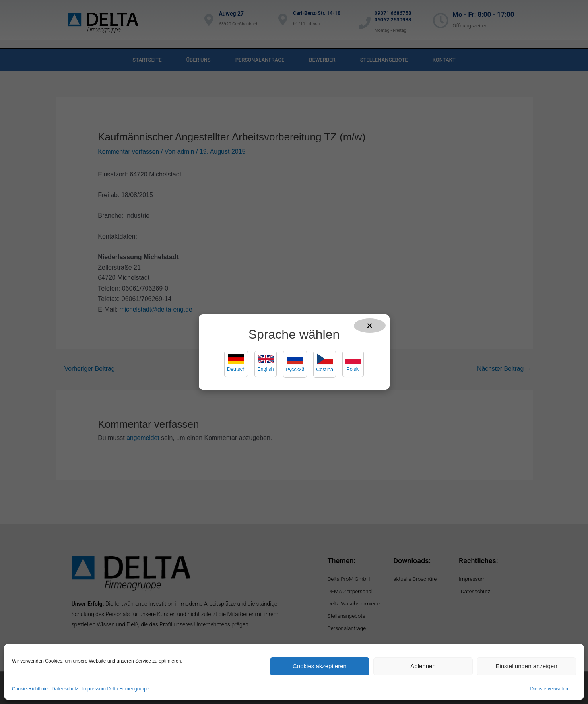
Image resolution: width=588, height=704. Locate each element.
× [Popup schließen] (370, 325)
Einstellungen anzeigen (526, 666)
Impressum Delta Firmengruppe (116, 689)
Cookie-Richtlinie (30, 689)
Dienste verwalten (549, 689)
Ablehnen (423, 666)
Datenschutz (65, 689)
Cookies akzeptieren (320, 666)
